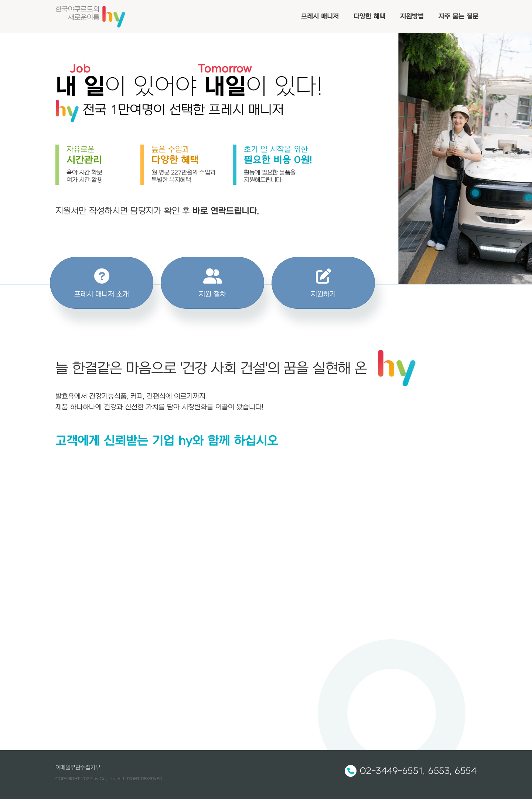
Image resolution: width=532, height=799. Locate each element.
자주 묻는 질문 (458, 16)
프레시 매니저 (320, 16)
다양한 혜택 (369, 16)
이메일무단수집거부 (78, 768)
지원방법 (412, 16)
